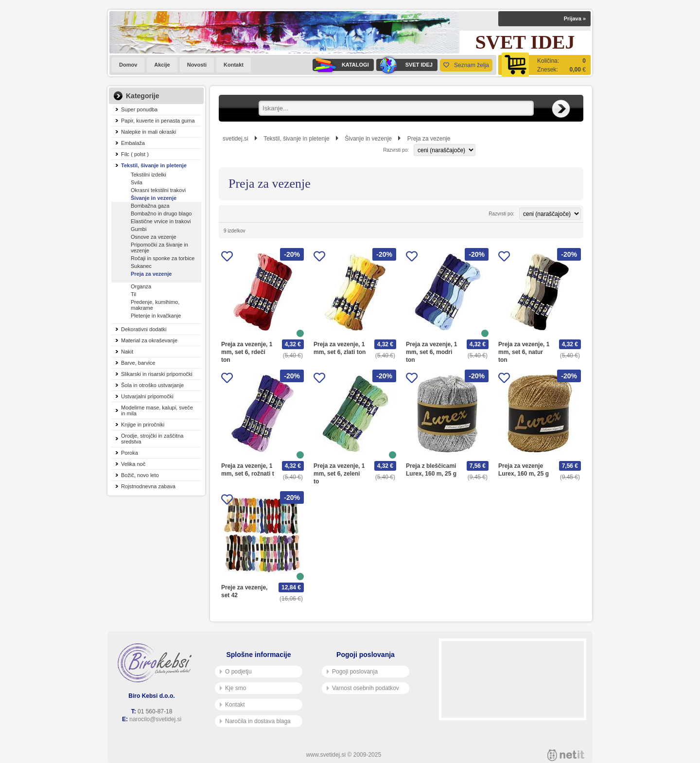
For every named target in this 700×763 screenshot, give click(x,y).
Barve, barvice (138, 363)
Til (133, 294)
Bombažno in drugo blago (161, 213)
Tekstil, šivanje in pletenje (154, 165)
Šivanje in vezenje (154, 198)
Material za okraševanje (149, 340)
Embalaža (133, 143)
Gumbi (139, 229)
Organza (141, 286)
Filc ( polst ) (135, 154)
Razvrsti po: (396, 150)
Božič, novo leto (140, 475)
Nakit (127, 352)
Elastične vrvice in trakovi (161, 221)
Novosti (197, 65)
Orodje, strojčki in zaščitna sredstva (152, 439)
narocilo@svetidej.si (155, 719)
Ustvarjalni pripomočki (147, 396)
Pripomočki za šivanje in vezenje (159, 248)
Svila (137, 182)
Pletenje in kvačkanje (156, 316)
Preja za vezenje (151, 274)
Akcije (162, 65)
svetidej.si (236, 139)
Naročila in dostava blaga (255, 721)
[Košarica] (544, 65)
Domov (128, 65)
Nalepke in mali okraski (149, 132)
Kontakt (234, 65)
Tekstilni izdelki (149, 175)
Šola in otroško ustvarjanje (152, 385)
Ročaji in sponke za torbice (163, 258)
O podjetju (236, 672)
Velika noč (133, 464)
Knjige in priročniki (143, 425)
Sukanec (141, 266)
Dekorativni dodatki (144, 329)
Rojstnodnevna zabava (148, 486)
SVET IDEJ (404, 65)
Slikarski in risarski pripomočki (157, 374)
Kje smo (233, 688)
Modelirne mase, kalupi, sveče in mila (157, 410)
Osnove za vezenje (154, 237)
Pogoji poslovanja (352, 672)
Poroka (130, 453)
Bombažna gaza (150, 206)
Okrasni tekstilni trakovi (158, 190)
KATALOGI (341, 65)
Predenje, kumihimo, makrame (155, 305)
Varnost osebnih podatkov (363, 688)
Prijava (575, 18)
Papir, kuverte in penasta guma (158, 121)
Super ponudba (139, 109)
